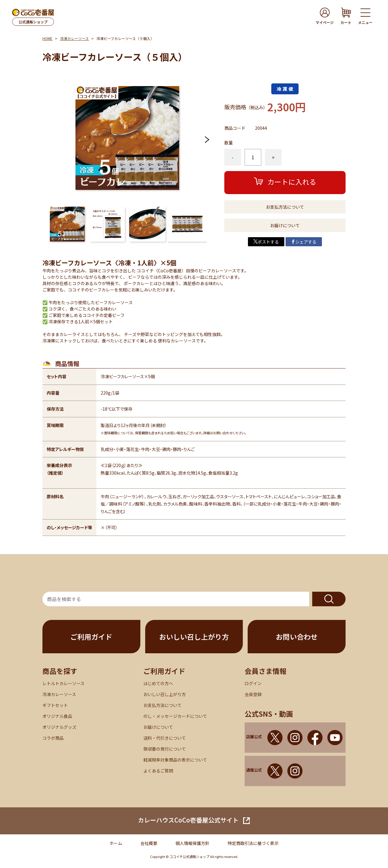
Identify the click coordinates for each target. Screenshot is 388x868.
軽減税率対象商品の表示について (175, 760)
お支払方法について (285, 207)
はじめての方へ (158, 683)
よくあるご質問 (158, 771)
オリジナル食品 (57, 716)
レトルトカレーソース (64, 683)
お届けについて (285, 225)
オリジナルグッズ (59, 727)
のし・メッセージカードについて (175, 716)
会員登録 (253, 694)
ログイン (253, 683)
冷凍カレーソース (74, 38)
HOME (47, 38)
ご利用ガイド (91, 637)
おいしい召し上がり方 (194, 637)
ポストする (266, 242)
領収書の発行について (165, 749)
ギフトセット (55, 705)
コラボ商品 (53, 738)
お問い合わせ (297, 637)
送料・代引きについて (165, 738)
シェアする (304, 242)
